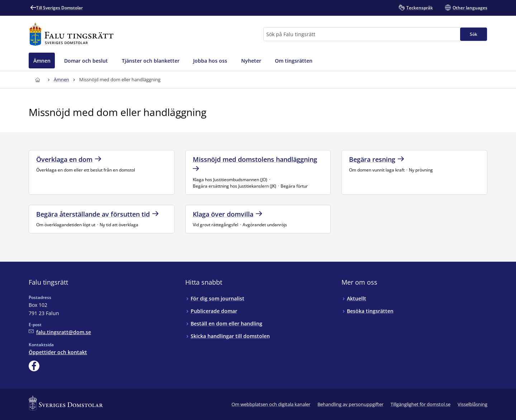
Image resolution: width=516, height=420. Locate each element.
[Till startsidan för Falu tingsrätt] (71, 34)
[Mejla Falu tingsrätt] (60, 332)
